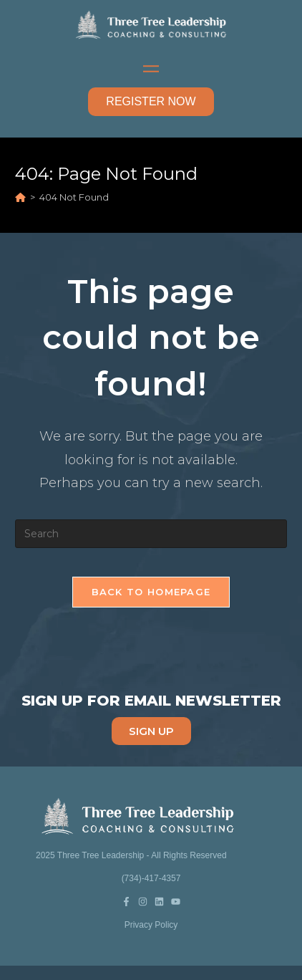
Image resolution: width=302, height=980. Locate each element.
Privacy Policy (151, 925)
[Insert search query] (151, 534)
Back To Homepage (151, 592)
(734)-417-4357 (151, 878)
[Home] (20, 197)
